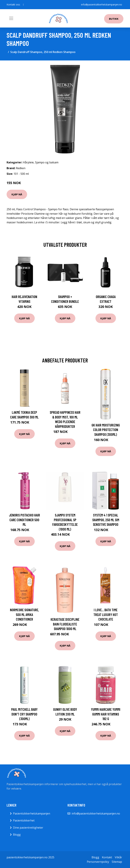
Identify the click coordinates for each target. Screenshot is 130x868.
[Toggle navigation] (11, 18)
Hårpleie (28, 162)
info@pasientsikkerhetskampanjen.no (102, 5)
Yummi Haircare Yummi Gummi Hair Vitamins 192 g (106, 714)
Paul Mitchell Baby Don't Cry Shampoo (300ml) (24, 714)
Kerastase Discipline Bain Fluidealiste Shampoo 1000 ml (65, 624)
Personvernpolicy (98, 862)
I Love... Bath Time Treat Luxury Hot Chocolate (106, 614)
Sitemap (117, 862)
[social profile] (23, 5)
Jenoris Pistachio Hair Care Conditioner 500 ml (24, 520)
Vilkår (118, 857)
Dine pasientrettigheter (28, 828)
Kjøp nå (17, 194)
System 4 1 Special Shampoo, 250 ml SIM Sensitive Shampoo (106, 520)
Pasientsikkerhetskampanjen (32, 813)
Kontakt (107, 857)
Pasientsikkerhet (24, 820)
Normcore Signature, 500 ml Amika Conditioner (24, 614)
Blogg (17, 835)
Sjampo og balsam (47, 162)
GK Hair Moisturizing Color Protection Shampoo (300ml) (106, 430)
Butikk (114, 19)
